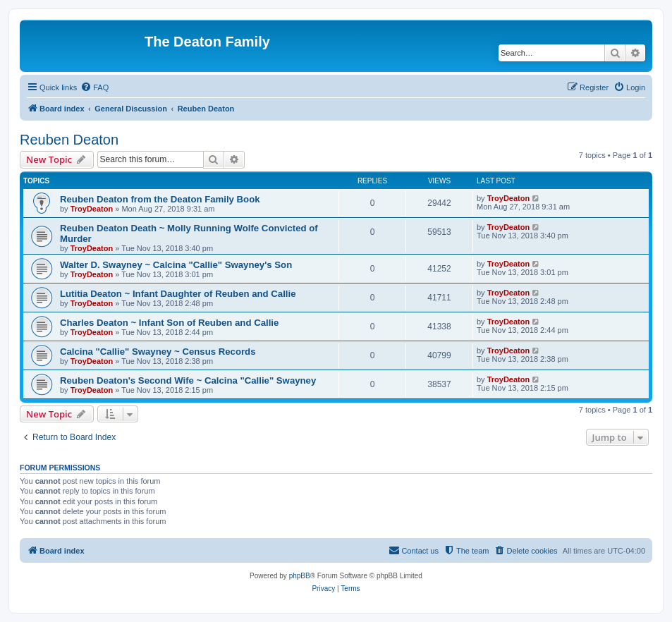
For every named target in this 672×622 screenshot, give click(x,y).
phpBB (300, 576)
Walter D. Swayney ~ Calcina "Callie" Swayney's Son (176, 265)
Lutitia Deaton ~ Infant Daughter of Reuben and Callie (178, 294)
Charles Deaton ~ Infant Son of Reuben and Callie (169, 323)
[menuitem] (94, 87)
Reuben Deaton (69, 140)
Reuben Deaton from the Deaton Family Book (160, 199)
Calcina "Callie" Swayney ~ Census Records (158, 352)
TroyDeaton (92, 209)
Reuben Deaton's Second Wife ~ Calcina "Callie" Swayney (188, 380)
